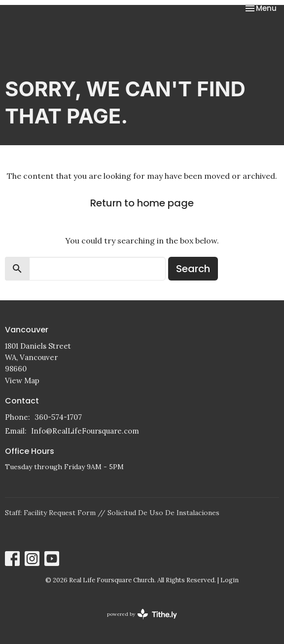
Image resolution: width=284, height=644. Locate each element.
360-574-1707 (58, 417)
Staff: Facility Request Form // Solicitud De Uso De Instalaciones (112, 513)
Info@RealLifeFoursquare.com (85, 431)
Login (230, 580)
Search (193, 269)
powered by (142, 614)
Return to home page (142, 203)
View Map (22, 381)
